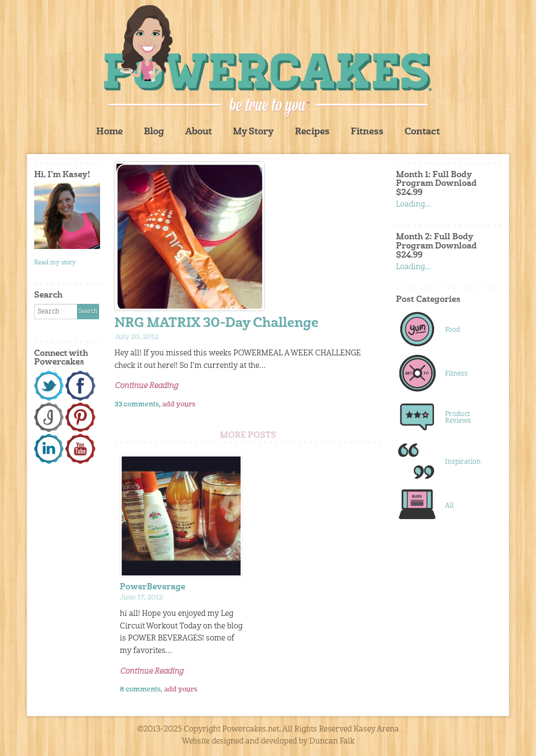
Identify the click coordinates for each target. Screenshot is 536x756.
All (449, 506)
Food (453, 330)
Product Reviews (458, 417)
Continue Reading (146, 386)
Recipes (312, 132)
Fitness (367, 132)
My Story (253, 132)
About (198, 132)
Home (109, 132)
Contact (422, 132)
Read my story (55, 263)
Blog (154, 132)
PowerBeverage (153, 587)
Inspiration (463, 462)
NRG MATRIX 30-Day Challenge (217, 324)
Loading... (413, 205)
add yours (179, 404)
